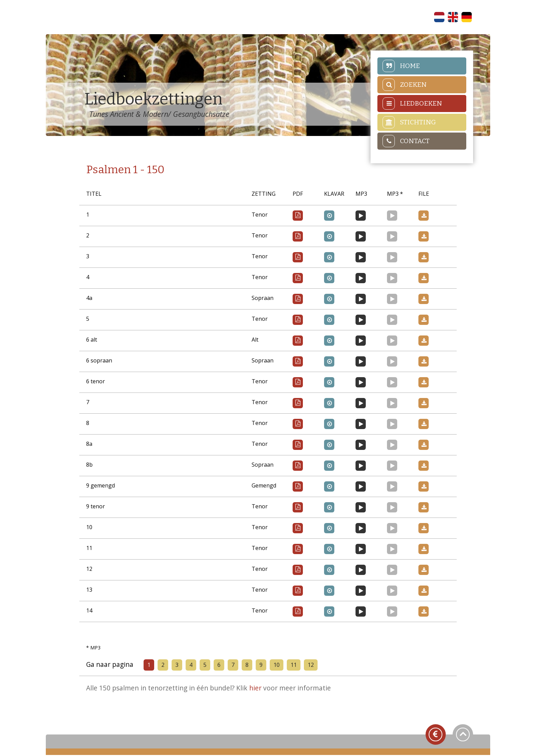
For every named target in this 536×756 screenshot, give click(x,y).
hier (257, 689)
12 (312, 666)
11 (295, 666)
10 (278, 666)
